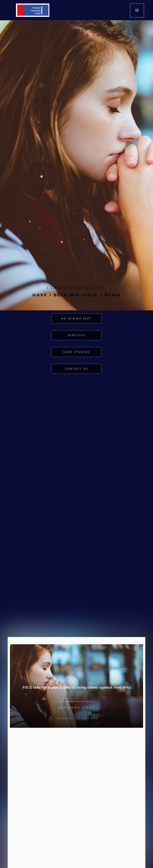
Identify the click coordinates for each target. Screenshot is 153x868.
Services (76, 335)
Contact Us (76, 369)
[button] (137, 10)
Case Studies (76, 352)
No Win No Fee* (76, 319)
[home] (31, 10)
